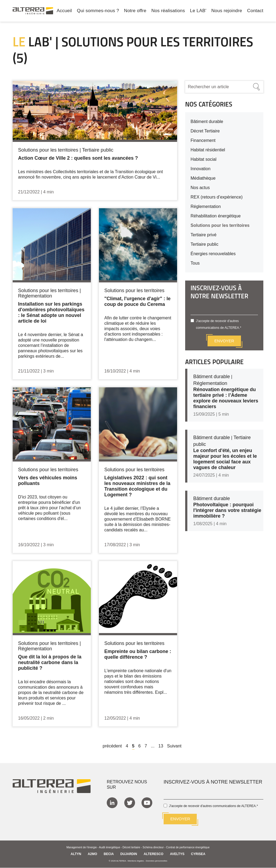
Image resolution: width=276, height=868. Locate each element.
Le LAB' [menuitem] (198, 11)
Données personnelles (157, 861)
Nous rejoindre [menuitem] (227, 11)
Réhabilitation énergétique (216, 216)
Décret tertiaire (132, 848)
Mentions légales (136, 861)
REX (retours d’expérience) (217, 197)
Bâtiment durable (207, 122)
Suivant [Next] (174, 746)
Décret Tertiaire (205, 131)
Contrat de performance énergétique (188, 848)
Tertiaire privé (203, 235)
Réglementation (206, 206)
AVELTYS (177, 854)
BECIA (109, 854)
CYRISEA (198, 854)
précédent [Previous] (112, 746)
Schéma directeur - (154, 848)
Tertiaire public (204, 244)
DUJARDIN (129, 854)
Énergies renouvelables (213, 254)
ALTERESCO (153, 854)
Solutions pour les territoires (220, 225)
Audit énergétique (109, 848)
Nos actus (200, 188)
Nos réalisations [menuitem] (168, 11)
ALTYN (76, 854)
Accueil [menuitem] (64, 11)
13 (161, 746)
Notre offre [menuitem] (135, 11)
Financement (203, 140)
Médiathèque (203, 178)
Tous (195, 263)
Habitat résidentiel (208, 150)
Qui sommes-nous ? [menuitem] (98, 11)
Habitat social (203, 159)
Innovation (201, 169)
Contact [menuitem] (255, 11)
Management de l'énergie (82, 848)
